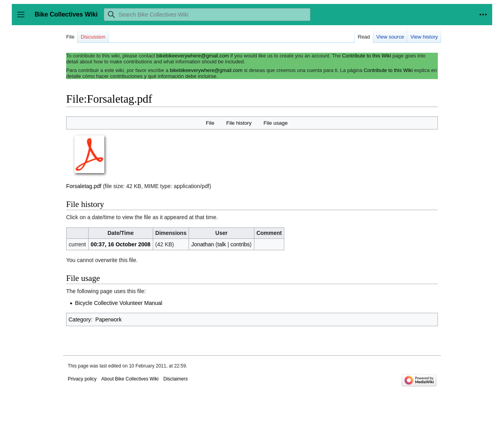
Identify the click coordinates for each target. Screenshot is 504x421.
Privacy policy (82, 379)
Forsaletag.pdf (84, 186)
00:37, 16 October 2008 (120, 244)
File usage (275, 123)
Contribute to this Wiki (367, 56)
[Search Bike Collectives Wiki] (207, 15)
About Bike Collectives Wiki (130, 379)
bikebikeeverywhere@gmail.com (193, 56)
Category (80, 319)
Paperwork (108, 319)
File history (239, 123)
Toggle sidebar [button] (23, 18)
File (210, 123)
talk (222, 244)
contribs (240, 244)
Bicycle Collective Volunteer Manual (119, 303)
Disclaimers (176, 379)
